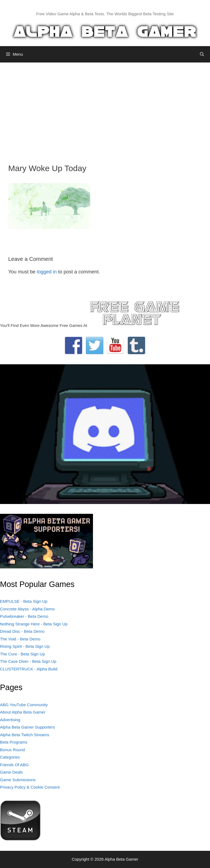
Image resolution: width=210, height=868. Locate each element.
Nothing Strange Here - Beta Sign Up (34, 624)
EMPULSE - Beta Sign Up (24, 601)
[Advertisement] (105, 109)
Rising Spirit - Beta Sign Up (25, 646)
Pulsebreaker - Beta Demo (24, 616)
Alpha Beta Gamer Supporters (27, 727)
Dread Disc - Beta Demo (22, 631)
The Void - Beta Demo (20, 639)
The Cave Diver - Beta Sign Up (28, 661)
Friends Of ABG (14, 765)
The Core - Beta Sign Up (22, 654)
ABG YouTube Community (24, 705)
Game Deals (11, 772)
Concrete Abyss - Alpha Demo (27, 609)
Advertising (10, 720)
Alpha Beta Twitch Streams (25, 735)
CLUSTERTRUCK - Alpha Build (29, 669)
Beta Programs (14, 742)
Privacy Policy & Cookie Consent (30, 787)
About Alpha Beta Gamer (23, 712)
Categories (10, 757)
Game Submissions (18, 780)
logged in (47, 272)
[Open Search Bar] (202, 54)
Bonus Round (12, 750)
